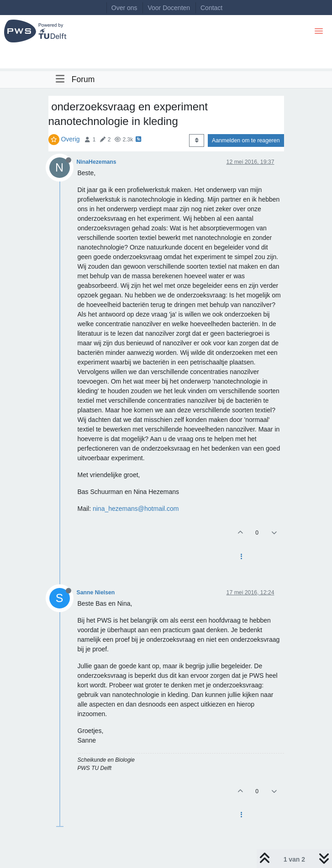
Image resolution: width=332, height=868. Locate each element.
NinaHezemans (97, 162)
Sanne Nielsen (96, 593)
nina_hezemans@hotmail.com (136, 509)
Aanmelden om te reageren (246, 140)
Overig (70, 139)
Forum (83, 79)
